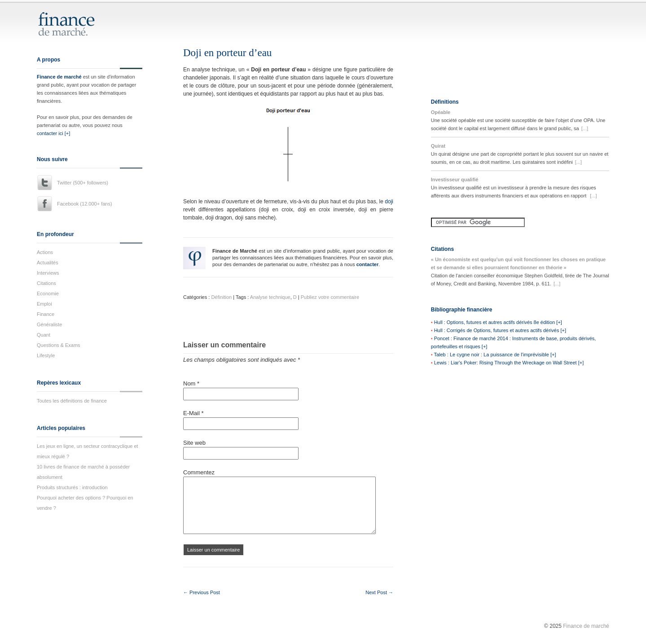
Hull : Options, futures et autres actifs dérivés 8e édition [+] (498, 322)
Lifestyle (46, 355)
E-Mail (193, 413)
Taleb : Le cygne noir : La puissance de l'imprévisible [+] (495, 355)
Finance (46, 314)
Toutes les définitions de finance (72, 401)
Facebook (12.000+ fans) (85, 204)
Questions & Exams (59, 345)
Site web (194, 443)
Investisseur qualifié (455, 180)
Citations (46, 283)
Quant (44, 335)
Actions (45, 252)
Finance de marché (59, 77)
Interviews (48, 273)
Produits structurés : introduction (72, 487)
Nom (191, 383)
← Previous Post (202, 592)
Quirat (438, 146)
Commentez (199, 472)
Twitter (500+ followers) (83, 183)
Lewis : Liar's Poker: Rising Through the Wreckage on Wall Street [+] (509, 363)
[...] (585, 128)
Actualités (48, 263)
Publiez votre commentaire (330, 297)
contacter (368, 264)
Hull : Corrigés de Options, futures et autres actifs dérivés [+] (500, 330)
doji (389, 202)
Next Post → (379, 592)
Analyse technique (270, 297)
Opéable (441, 112)
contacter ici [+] (53, 133)
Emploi (44, 304)
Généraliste (49, 324)
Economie (48, 294)
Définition (221, 297)
